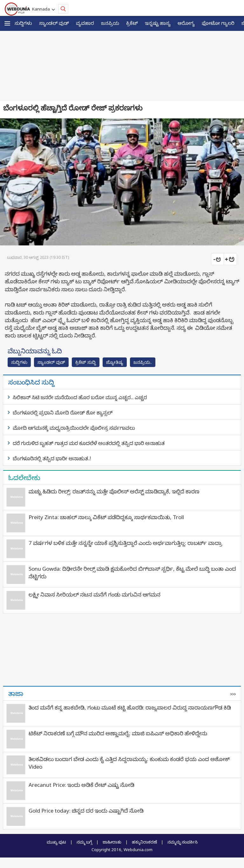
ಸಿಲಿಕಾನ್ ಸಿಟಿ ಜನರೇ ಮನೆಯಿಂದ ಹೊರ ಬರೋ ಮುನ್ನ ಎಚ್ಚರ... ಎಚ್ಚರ (80, 397)
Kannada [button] (42, 9)
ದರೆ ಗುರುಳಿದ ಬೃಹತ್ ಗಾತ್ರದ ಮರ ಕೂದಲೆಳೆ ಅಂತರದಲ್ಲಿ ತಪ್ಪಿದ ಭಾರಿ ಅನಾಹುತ (89, 443)
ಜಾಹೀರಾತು (112, 842)
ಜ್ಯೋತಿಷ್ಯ (115, 362)
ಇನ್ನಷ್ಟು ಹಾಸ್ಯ (158, 23)
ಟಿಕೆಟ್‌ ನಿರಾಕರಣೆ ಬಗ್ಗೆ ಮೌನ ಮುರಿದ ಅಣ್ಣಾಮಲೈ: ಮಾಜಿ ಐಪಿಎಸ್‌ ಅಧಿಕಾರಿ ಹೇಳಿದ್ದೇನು (118, 733)
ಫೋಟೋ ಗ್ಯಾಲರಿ (218, 23)
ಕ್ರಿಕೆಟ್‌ (132, 23)
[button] (7, 23)
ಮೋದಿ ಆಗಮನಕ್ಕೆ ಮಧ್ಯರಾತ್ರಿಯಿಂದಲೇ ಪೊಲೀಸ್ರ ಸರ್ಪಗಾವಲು (74, 428)
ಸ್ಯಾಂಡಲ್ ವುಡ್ (54, 23)
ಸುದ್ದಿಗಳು (23, 23)
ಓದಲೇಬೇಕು (24, 477)
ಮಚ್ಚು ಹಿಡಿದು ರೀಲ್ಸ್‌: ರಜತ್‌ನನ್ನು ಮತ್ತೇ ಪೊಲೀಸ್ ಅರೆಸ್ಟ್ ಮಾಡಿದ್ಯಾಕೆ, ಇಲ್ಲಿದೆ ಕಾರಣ (114, 491)
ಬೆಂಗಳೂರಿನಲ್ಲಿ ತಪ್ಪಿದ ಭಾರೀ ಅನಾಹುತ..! (52, 458)
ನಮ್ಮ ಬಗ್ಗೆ (84, 842)
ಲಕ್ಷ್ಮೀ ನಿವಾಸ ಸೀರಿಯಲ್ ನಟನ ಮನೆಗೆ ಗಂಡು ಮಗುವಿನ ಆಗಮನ (95, 594)
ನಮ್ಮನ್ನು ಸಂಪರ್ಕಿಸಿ (183, 842)
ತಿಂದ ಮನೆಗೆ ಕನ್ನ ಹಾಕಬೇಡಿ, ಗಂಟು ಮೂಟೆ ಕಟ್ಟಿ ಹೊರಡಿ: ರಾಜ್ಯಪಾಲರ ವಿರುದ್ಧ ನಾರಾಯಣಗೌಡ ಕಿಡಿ (130, 707)
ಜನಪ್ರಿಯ (110, 23)
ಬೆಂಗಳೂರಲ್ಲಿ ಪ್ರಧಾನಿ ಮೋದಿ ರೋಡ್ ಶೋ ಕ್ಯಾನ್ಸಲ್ (63, 413)
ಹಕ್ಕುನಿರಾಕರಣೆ (144, 842)
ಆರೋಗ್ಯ (186, 23)
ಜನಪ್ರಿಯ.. (143, 362)
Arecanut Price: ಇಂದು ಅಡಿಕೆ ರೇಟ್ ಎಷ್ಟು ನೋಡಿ (81, 785)
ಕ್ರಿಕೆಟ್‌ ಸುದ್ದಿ (86, 362)
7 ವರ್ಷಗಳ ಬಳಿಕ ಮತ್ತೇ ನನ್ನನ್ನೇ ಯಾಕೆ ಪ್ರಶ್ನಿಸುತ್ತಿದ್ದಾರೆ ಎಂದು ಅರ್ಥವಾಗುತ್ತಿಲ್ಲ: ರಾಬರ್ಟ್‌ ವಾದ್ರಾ (125, 543)
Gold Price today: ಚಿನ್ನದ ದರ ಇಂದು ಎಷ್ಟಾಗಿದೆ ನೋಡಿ (86, 811)
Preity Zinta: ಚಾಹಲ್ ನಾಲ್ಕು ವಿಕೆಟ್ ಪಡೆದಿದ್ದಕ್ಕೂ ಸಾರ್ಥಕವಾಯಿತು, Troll (106, 517)
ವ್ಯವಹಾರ (85, 23)
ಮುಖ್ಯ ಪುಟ (56, 842)
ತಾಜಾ (16, 693)
